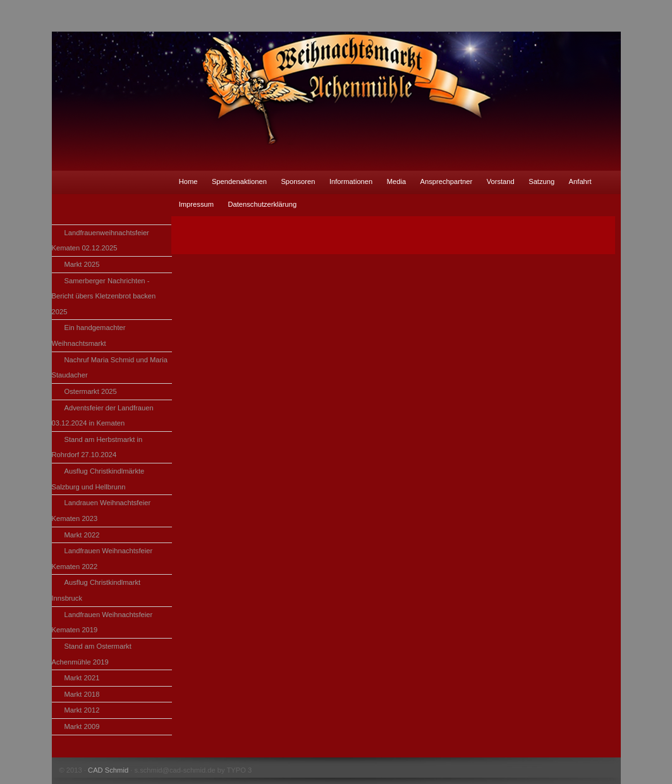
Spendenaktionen (239, 181)
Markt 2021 (82, 678)
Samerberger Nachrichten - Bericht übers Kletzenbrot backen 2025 (104, 296)
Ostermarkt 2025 (91, 391)
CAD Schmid (108, 770)
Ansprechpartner (447, 181)
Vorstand (501, 181)
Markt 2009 (82, 726)
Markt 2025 (82, 264)
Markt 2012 (82, 710)
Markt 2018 (82, 694)
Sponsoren (298, 181)
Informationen (351, 181)
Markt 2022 (82, 535)
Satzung (541, 181)
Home (188, 181)
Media (396, 181)
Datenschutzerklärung (262, 204)
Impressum (196, 204)
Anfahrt (580, 181)
